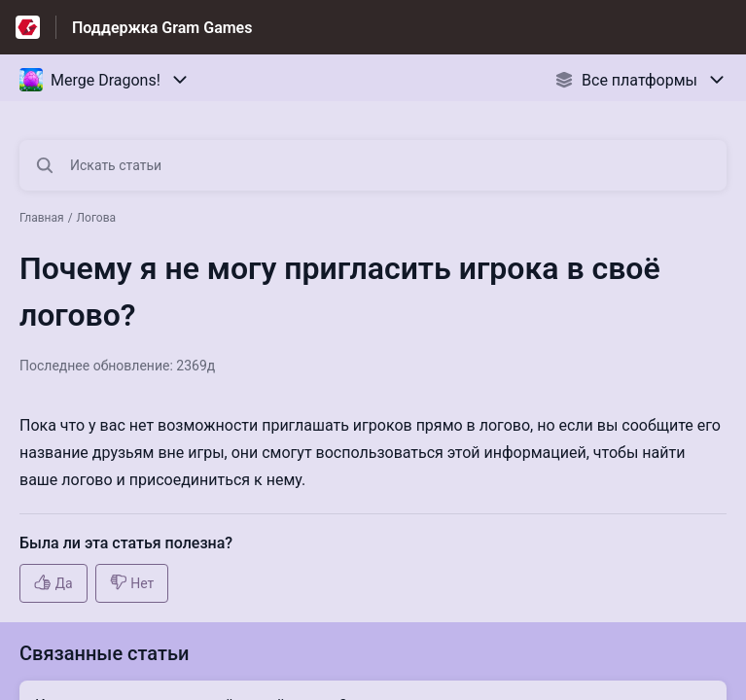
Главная (42, 218)
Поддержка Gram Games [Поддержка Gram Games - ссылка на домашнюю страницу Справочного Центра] (162, 28)
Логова (97, 218)
